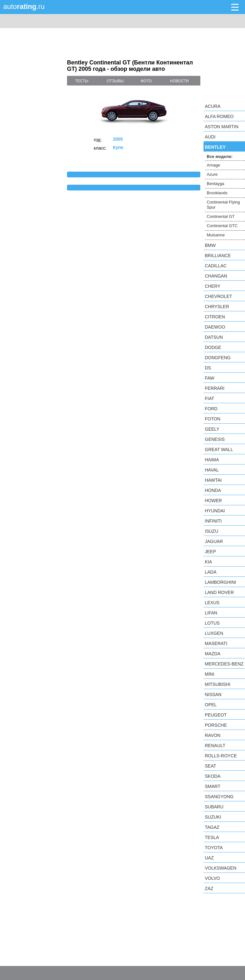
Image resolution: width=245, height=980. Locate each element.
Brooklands (217, 193)
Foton (213, 419)
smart (213, 786)
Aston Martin (222, 127)
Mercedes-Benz (224, 664)
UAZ (209, 858)
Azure (212, 174)
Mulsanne (216, 235)
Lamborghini (220, 582)
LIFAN (211, 613)
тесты (82, 81)
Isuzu (212, 531)
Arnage (213, 165)
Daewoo (215, 327)
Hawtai (213, 480)
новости (179, 81)
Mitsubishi (218, 684)
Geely (212, 429)
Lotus (212, 623)
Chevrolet (219, 296)
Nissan (213, 694)
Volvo (212, 878)
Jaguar (214, 541)
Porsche (216, 725)
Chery (213, 286)
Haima (212, 460)
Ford (211, 409)
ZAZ (209, 888)
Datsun (214, 337)
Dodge (213, 347)
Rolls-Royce (221, 756)
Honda (213, 490)
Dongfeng (218, 358)
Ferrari (215, 388)
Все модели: (220, 156)
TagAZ (212, 827)
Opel (211, 705)
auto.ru (24, 7)
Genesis (215, 439)
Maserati (216, 643)
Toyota (214, 848)
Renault (215, 746)
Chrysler (217, 307)
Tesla (212, 837)
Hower (213, 501)
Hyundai (215, 511)
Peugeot (216, 715)
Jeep (210, 552)
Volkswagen (221, 868)
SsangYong (219, 797)
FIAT (209, 398)
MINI (210, 674)
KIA (208, 562)
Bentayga (215, 184)
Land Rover (219, 592)
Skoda (213, 776)
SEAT (211, 766)
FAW (210, 378)
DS (208, 368)
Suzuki (213, 817)
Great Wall (219, 449)
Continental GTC (222, 226)
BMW (210, 245)
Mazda (213, 654)
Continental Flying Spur (223, 205)
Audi (210, 137)
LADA (211, 572)
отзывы (115, 81)
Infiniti (213, 521)
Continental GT (221, 216)
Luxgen (214, 633)
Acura (213, 106)
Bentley (215, 147)
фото (146, 81)
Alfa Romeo (219, 116)
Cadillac (216, 266)
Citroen (215, 317)
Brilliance (218, 256)
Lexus (212, 603)
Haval (212, 470)
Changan (216, 276)
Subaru (214, 807)
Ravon (213, 735)
